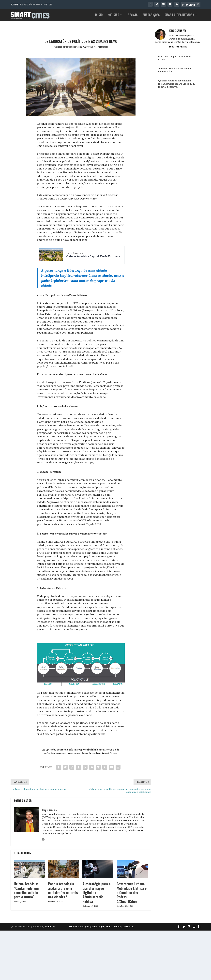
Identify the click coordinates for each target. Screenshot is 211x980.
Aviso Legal (98, 926)
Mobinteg (50, 926)
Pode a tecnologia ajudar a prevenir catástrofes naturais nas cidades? (63, 890)
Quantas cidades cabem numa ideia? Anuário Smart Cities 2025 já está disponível (177, 83)
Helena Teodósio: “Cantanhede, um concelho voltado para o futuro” (26, 890)
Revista (133, 16)
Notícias (113, 16)
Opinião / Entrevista (99, 46)
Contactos (128, 926)
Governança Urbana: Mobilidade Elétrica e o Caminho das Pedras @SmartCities (132, 892)
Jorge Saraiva (72, 46)
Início (99, 16)
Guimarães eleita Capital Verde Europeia (93, 256)
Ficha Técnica (113, 926)
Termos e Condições (78, 926)
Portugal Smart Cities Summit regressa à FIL (175, 70)
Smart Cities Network (179, 16)
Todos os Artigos (179, 46)
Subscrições (151, 16)
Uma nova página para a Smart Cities (37, 4)
